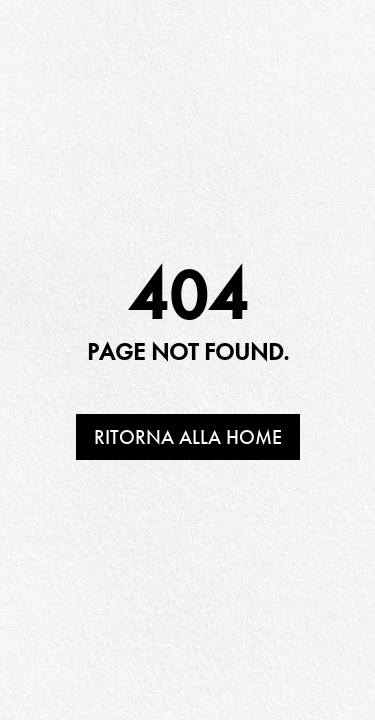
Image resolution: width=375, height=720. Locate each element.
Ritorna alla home (188, 437)
